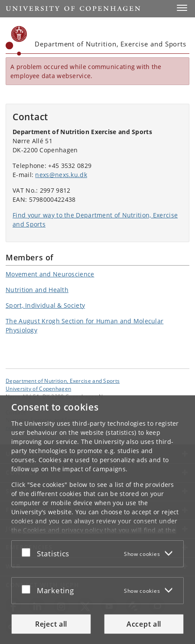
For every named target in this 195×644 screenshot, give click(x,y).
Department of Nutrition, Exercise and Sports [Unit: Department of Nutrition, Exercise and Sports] (63, 381)
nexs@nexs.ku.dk (61, 175)
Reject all (51, 624)
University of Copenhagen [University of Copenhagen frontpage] (38, 388)
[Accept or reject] (28, 552)
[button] (182, 8)
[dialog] (97, 520)
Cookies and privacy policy (63, 530)
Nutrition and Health (37, 290)
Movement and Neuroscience (50, 274)
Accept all (144, 624)
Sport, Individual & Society (45, 305)
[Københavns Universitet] (16, 41)
